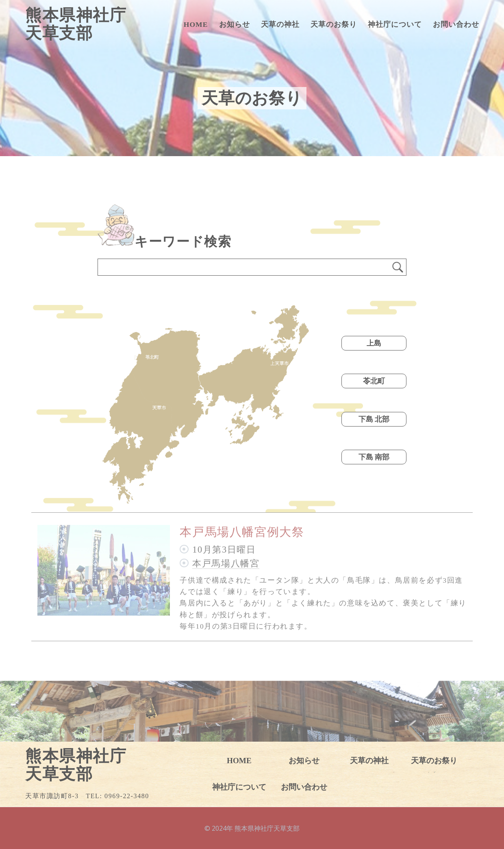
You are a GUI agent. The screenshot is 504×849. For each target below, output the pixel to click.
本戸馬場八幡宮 (226, 563)
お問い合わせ (456, 24)
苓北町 (374, 381)
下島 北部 (374, 419)
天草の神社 (280, 24)
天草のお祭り (334, 24)
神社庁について (395, 24)
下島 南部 (374, 457)
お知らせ (235, 24)
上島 (374, 343)
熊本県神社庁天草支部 (76, 24)
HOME (196, 24)
